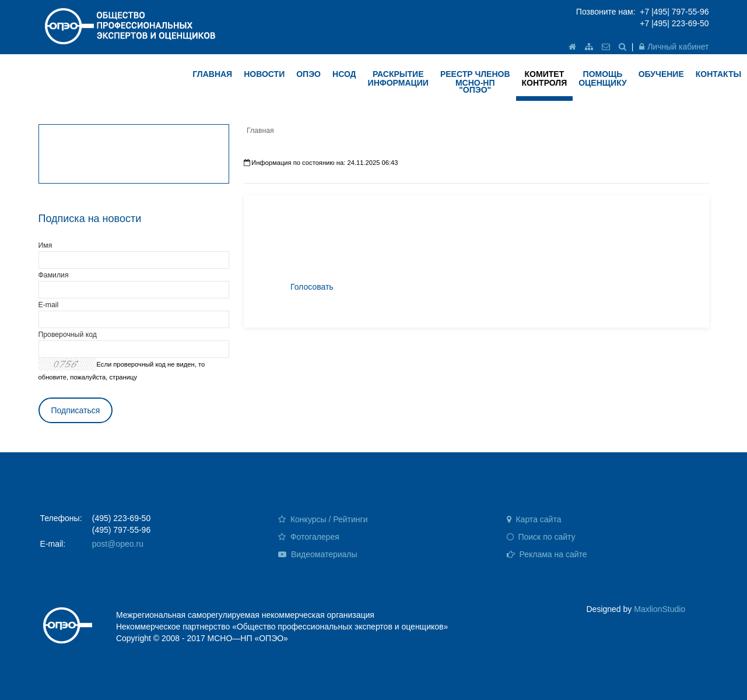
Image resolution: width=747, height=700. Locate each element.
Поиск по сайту (541, 537)
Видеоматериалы (318, 554)
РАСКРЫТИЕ (398, 78)
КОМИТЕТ (545, 78)
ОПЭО (308, 74)
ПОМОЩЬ (603, 78)
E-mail (49, 305)
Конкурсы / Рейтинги (323, 519)
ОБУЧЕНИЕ (661, 74)
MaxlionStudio (660, 609)
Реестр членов (475, 82)
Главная (260, 131)
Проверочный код (68, 335)
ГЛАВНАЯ (212, 74)
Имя (45, 245)
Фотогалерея (309, 537)
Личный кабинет (674, 47)
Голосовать (312, 287)
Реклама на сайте (547, 554)
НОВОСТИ (264, 74)
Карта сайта (534, 519)
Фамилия (54, 275)
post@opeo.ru (118, 544)
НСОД (344, 74)
